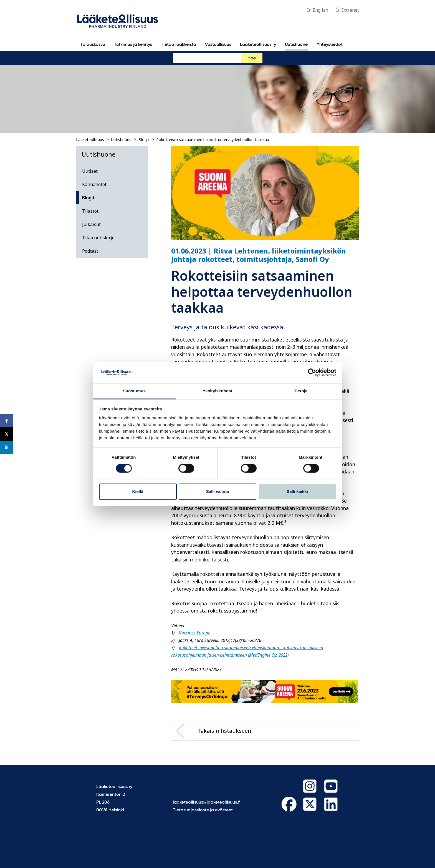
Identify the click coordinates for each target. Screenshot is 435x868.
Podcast (90, 251)
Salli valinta (218, 491)
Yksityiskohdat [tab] (217, 391)
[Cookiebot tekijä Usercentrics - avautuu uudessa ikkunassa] (312, 373)
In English (318, 10)
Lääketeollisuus (90, 140)
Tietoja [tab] (301, 391)
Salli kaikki (297, 491)
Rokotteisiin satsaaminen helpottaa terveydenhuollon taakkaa (213, 140)
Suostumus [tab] (134, 391)
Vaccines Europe (195, 633)
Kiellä (138, 491)
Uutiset (90, 171)
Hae (252, 58)
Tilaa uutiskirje (98, 238)
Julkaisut (91, 224)
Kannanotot (94, 184)
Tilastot (90, 211)
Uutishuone (121, 140)
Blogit (144, 140)
